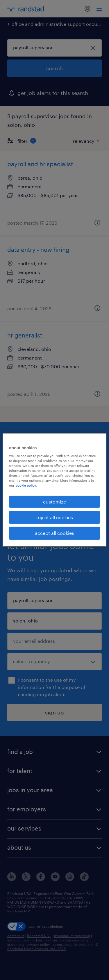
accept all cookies (54, 533)
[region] (54, 490)
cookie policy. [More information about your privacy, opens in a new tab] (26, 485)
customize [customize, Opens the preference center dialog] (54, 501)
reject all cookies (55, 517)
